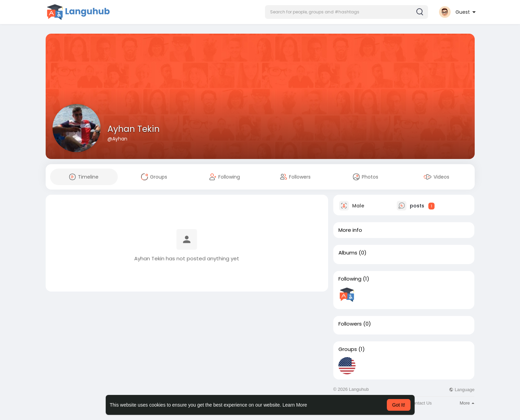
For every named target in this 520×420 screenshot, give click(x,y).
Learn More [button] (295, 405)
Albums (348, 253)
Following (350, 279)
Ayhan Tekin (134, 129)
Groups (348, 349)
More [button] (467, 403)
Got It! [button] (398, 405)
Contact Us (421, 403)
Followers (350, 324)
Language (462, 390)
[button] (346, 12)
